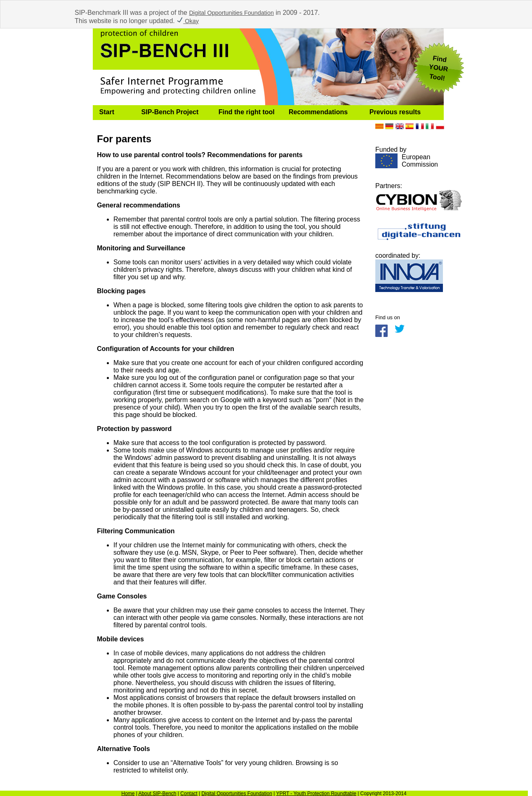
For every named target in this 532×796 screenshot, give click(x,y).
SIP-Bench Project (170, 112)
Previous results (395, 112)
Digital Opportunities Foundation (231, 13)
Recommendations (318, 112)
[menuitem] (114, 113)
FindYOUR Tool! (438, 68)
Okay (188, 21)
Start (107, 112)
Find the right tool (247, 112)
